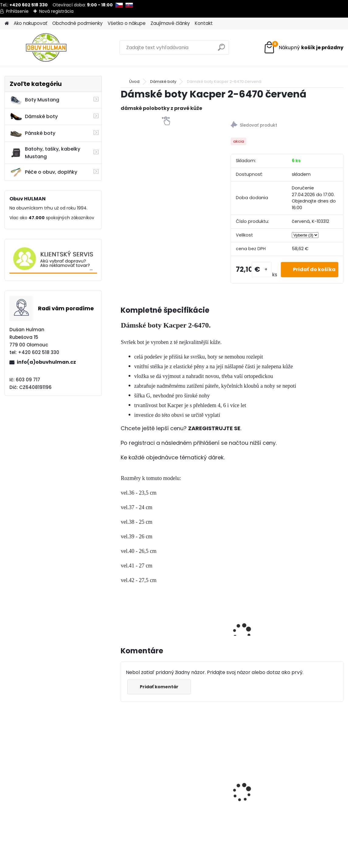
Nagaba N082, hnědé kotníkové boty (217, 775)
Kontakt (204, 23)
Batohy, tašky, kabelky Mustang (45, 153)
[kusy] (262, 269)
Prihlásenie (17, 11)
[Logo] (46, 48)
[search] (221, 50)
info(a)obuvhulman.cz (46, 362)
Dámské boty (34, 117)
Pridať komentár (159, 687)
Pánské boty (33, 133)
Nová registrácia (56, 11)
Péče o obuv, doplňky (43, 172)
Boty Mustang (34, 100)
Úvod (134, 82)
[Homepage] (7, 24)
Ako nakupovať (31, 23)
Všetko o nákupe (127, 23)
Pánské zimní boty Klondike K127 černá (148, 792)
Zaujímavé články (170, 23)
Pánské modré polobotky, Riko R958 (283, 777)
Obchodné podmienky (78, 23)
